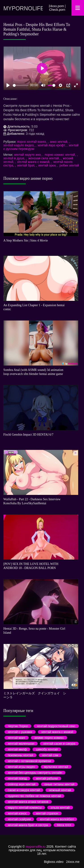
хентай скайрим (19, 819)
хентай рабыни (47, 778)
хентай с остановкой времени (29, 761)
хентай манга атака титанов (28, 802)
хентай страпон (47, 813)
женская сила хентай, (44, 158)
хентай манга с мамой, (34, 162)
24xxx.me (73, 862)
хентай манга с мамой (57, 732)
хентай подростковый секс (56, 726)
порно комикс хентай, (61, 155)
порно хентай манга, (32, 142)
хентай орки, (48, 165)
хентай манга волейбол (57, 819)
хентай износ (17, 813)
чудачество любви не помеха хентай (34, 796)
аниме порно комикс (49, 738)
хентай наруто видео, (19, 145)
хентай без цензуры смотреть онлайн (35, 773)
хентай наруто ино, (28, 155)
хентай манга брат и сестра (28, 825)
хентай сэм (50, 755)
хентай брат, (26, 165)
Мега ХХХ (64, 825)
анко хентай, (59, 142)
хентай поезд (17, 778)
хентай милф (17, 749)
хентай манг (17, 738)
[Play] (8, 85)
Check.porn (57, 10)
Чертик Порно (18, 726)
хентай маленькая (21, 744)
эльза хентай (60, 808)
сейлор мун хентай (22, 784)
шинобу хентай (47, 749)
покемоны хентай (20, 755)
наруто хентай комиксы (25, 808)
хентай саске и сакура (59, 744)
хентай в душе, (15, 158)
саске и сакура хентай (24, 790)
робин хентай (69, 165)
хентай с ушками (20, 732)
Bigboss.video (54, 862)
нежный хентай (60, 790)
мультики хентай (56, 767)
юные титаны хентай (59, 784)
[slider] (21, 85)
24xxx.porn (56, 6)
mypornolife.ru (23, 8)
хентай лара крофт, (52, 145)
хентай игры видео (22, 767)
